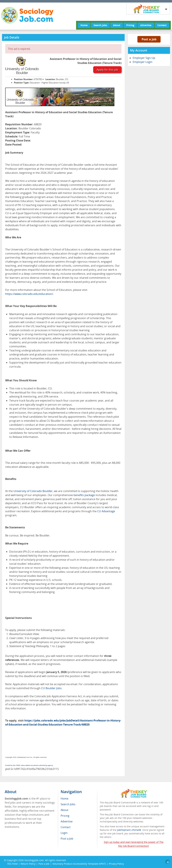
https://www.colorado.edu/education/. (29, 294)
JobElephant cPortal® (129, 830)
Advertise (146, 25)
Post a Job (149, 39)
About (117, 25)
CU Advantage (106, 511)
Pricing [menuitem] (65, 816)
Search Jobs (100, 25)
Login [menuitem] (64, 833)
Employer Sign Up (144, 58)
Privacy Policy (117, 864)
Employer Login (143, 62)
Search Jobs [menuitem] (68, 804)
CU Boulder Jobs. (52, 688)
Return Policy (28, 864)
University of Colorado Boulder (33, 491)
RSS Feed (13, 864)
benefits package (84, 495)
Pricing (130, 25)
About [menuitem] (64, 810)
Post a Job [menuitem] (67, 839)
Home (84, 25)
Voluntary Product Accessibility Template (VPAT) (79, 864)
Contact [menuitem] (66, 827)
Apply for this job (107, 70)
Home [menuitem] (64, 799)
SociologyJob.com (34, 860)
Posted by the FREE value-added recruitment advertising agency (29, 765)
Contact (162, 25)
